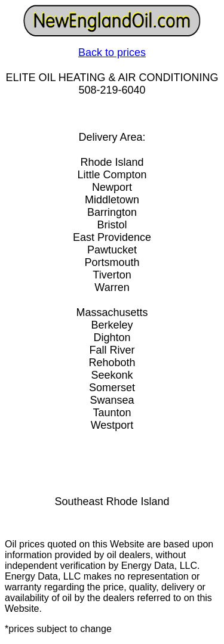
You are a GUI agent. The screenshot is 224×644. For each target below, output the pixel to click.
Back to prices (112, 52)
